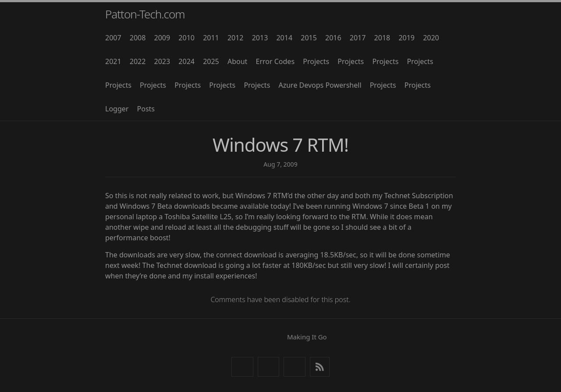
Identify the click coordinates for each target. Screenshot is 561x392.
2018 (382, 38)
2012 (236, 38)
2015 (309, 38)
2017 (358, 38)
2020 (431, 38)
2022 (138, 61)
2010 (186, 38)
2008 (138, 38)
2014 (284, 38)
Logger (117, 109)
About (237, 61)
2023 (162, 61)
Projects (316, 61)
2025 (211, 61)
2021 (113, 61)
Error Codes (275, 61)
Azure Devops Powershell (320, 85)
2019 (407, 38)
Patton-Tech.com (145, 14)
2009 (162, 38)
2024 (186, 61)
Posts (146, 109)
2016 (333, 38)
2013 (260, 38)
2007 (113, 38)
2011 (211, 38)
